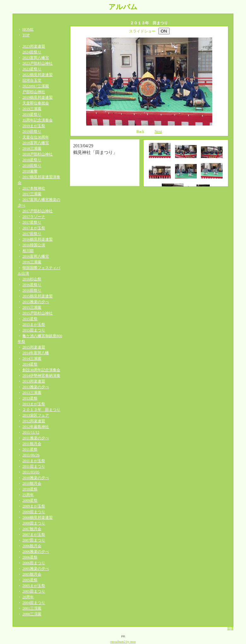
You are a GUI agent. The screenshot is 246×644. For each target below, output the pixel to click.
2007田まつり (34, 540)
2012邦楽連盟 (34, 421)
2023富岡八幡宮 (36, 58)
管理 (230, 628)
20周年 (28, 597)
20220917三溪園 (36, 86)
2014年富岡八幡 (36, 353)
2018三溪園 (32, 149)
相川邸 (28, 251)
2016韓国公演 (34, 245)
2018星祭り (32, 160)
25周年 (28, 495)
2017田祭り (32, 234)
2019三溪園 (32, 109)
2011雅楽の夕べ (36, 438)
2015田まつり (34, 330)
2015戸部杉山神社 (38, 313)
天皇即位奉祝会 (36, 103)
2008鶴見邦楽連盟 (38, 518)
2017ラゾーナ (34, 217)
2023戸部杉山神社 (38, 63)
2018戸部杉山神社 (38, 154)
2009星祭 (30, 501)
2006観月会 (32, 546)
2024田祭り (32, 52)
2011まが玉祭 (34, 461)
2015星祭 (30, 319)
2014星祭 (30, 364)
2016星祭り (32, 285)
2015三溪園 (32, 307)
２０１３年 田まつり (41, 410)
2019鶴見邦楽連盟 (38, 97)
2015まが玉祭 (34, 325)
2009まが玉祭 (34, 506)
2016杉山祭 (32, 279)
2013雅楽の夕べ (36, 387)
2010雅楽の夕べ (36, 478)
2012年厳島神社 (36, 427)
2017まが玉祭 (34, 228)
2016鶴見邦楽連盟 (38, 239)
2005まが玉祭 (34, 586)
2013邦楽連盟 (34, 381)
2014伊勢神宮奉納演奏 (41, 376)
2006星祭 (30, 557)
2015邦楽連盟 (34, 347)
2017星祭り (32, 222)
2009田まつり (34, 512)
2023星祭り (32, 69)
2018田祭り (32, 166)
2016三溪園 (32, 262)
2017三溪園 (32, 194)
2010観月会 (32, 483)
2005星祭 (30, 580)
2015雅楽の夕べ (36, 302)
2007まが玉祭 (34, 535)
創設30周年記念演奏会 (41, 370)
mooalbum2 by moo (123, 642)
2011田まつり (34, 466)
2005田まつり (34, 591)
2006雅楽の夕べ (36, 552)
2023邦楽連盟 (34, 46)
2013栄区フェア (36, 415)
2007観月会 (32, 529)
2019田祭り (32, 132)
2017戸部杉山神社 (38, 211)
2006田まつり (34, 563)
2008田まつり (34, 523)
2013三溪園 (32, 393)
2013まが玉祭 (34, 404)
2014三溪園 (32, 359)
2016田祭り (32, 290)
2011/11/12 (31, 432)
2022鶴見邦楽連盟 (38, 75)
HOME (28, 29)
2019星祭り (32, 114)
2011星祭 (30, 449)
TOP (26, 35)
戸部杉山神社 (34, 92)
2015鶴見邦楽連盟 (38, 296)
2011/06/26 (31, 455)
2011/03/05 (31, 472)
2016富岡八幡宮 (36, 256)
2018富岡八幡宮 (36, 143)
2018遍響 (30, 171)
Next (158, 132)
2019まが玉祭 (34, 126)
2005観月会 (32, 574)
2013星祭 (30, 398)
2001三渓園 (32, 608)
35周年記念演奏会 (38, 120)
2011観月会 (32, 444)
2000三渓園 (32, 614)
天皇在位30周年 (36, 137)
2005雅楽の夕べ (36, 569)
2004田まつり (34, 603)
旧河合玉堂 (32, 80)
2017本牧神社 (34, 188)
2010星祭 (30, 489)
